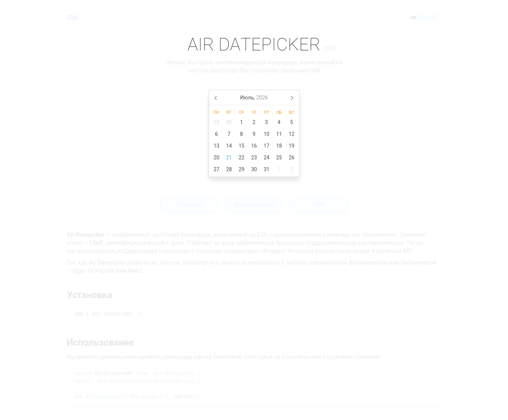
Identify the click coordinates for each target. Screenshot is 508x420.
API (319, 204)
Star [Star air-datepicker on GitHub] (72, 17)
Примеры (189, 204)
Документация (254, 204)
